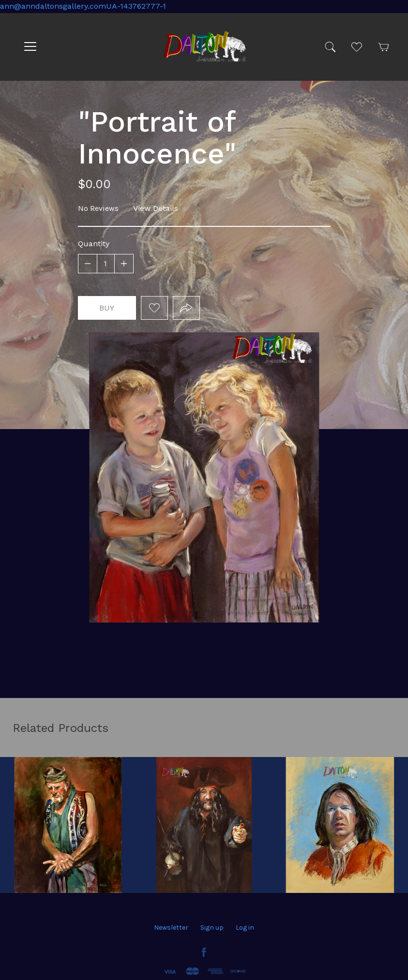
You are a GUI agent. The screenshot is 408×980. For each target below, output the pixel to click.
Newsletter (171, 928)
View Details (156, 208)
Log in (245, 928)
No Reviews (98, 208)
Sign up (212, 928)
